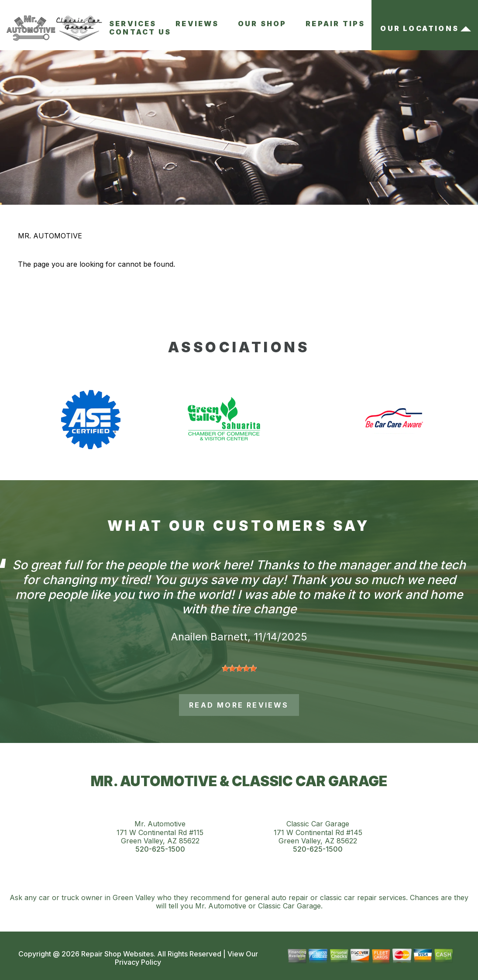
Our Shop (262, 24)
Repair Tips (335, 24)
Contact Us (140, 32)
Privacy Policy (138, 962)
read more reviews (239, 705)
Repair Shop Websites (117, 954)
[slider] (239, 668)
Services (133, 24)
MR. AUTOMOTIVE (50, 236)
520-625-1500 (160, 849)
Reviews (197, 24)
